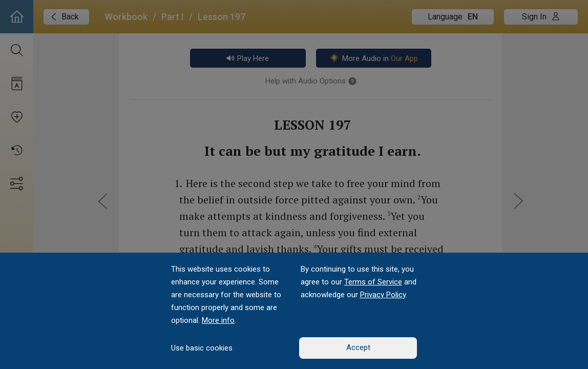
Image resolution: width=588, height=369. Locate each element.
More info (218, 320)
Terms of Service (373, 282)
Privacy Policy (383, 295)
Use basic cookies (202, 348)
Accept (358, 347)
